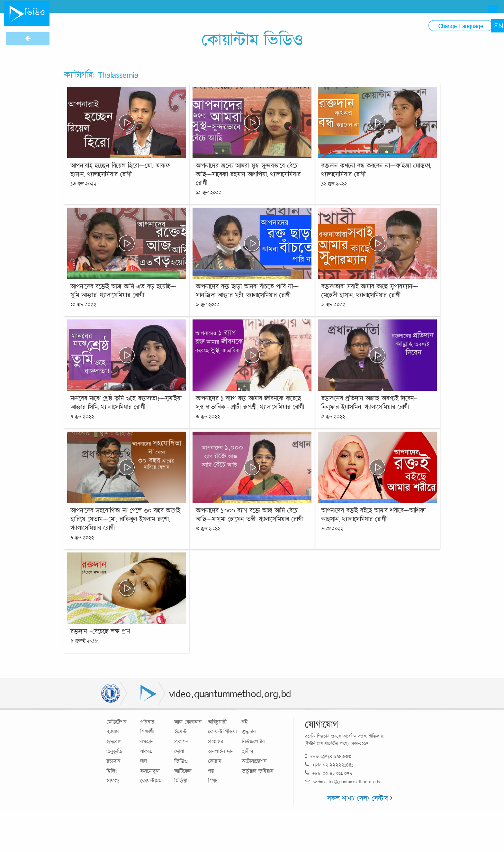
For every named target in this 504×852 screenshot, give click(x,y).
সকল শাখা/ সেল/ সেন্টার (360, 798)
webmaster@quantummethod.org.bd (343, 781)
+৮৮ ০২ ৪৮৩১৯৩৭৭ (328, 773)
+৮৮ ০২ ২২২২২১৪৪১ (329, 765)
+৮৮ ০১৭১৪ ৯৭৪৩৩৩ (328, 756)
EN (499, 26)
